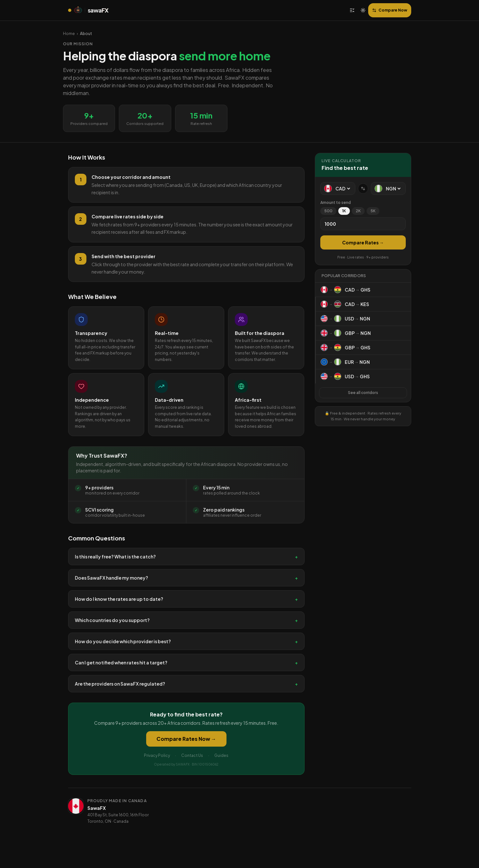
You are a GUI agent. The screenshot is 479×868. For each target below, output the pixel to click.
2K (358, 211)
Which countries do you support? (186, 620)
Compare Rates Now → (186, 739)
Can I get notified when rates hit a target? (186, 662)
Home (69, 34)
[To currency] (393, 189)
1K (344, 211)
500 (328, 211)
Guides (221, 755)
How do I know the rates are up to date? (186, 599)
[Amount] (363, 224)
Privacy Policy (157, 755)
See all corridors (363, 393)
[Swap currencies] (363, 189)
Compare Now (390, 10)
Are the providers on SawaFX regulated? (186, 684)
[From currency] (343, 189)
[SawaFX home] (88, 10)
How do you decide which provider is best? (186, 641)
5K (373, 211)
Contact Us (192, 755)
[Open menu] (352, 10)
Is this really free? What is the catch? (186, 557)
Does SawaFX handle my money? (186, 578)
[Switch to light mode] (363, 10)
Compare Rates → (363, 242)
